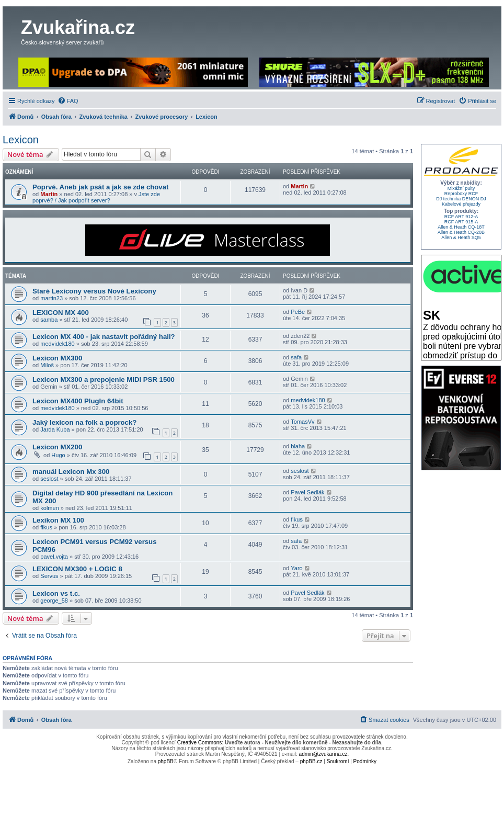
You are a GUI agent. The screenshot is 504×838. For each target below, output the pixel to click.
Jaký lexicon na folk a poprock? (84, 422)
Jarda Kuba (55, 429)
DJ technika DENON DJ (461, 199)
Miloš (47, 365)
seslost (49, 479)
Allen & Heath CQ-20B (461, 232)
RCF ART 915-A (461, 222)
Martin (49, 194)
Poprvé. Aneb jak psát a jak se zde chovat (100, 187)
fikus (46, 527)
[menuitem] (68, 101)
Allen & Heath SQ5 (461, 237)
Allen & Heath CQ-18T (461, 227)
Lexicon (21, 140)
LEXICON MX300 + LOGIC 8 (77, 569)
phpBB (166, 761)
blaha (298, 446)
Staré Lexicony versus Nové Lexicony (94, 291)
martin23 (51, 298)
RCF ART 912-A (461, 217)
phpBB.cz (311, 761)
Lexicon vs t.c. (56, 593)
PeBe (298, 312)
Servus (49, 576)
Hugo (58, 455)
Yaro (296, 568)
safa (296, 357)
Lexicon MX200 (57, 447)
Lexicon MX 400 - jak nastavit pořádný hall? (104, 337)
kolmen (49, 508)
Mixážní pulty (461, 188)
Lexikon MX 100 (58, 520)
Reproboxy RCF (461, 194)
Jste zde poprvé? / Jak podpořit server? (96, 197)
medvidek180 (57, 344)
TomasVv (302, 422)
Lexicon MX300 (57, 358)
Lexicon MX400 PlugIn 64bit (78, 401)
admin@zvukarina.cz (323, 754)
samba (49, 320)
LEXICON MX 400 (61, 313)
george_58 (54, 601)
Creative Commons (200, 743)
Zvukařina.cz (78, 27)
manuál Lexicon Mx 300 (71, 472)
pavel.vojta (54, 557)
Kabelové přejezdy (461, 204)
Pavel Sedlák (307, 492)
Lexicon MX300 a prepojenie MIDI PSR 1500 (104, 380)
